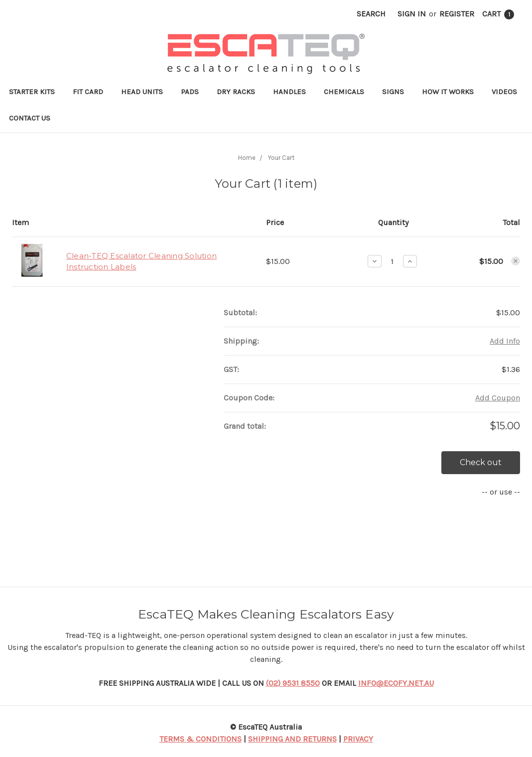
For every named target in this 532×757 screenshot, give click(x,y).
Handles (289, 92)
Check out (481, 462)
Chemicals (344, 92)
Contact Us (30, 118)
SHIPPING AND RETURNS (292, 739)
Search (371, 14)
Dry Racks (236, 92)
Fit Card (88, 92)
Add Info (505, 341)
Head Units (142, 92)
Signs (393, 92)
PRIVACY (358, 739)
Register (457, 14)
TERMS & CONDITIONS (200, 739)
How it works (448, 92)
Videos (504, 92)
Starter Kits (32, 92)
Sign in (412, 14)
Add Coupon (498, 398)
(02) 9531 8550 (293, 683)
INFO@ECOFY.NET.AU (396, 683)
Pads (190, 92)
